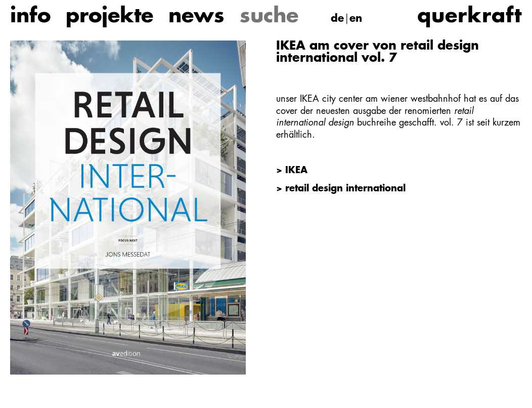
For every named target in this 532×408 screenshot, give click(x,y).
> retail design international (341, 189)
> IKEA (292, 171)
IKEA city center (331, 99)
